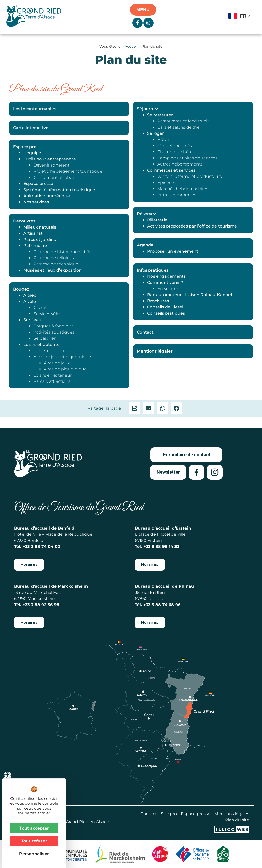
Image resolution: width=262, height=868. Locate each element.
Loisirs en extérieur (53, 375)
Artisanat (33, 233)
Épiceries (167, 183)
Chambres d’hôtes (176, 152)
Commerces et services (171, 170)
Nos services (36, 202)
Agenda (145, 245)
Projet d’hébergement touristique (68, 171)
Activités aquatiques (54, 332)
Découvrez (24, 221)
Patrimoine (35, 246)
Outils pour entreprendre (50, 159)
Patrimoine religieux (54, 258)
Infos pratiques (153, 270)
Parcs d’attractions (52, 381)
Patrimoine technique (56, 264)
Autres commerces (177, 195)
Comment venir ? (165, 282)
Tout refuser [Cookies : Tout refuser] (34, 841)
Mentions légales (155, 351)
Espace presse (38, 184)
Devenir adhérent (51, 165)
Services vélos (47, 314)
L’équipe (32, 153)
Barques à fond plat (53, 326)
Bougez (21, 289)
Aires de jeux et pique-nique (62, 357)
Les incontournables (35, 109)
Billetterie (157, 220)
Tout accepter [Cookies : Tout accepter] (34, 828)
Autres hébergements (180, 164)
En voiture (168, 289)
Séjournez (148, 109)
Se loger (156, 133)
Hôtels (164, 139)
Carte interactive (31, 128)
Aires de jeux (57, 363)
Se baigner (45, 338)
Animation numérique (47, 196)
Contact (145, 332)
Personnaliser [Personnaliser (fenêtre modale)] (34, 854)
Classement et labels (54, 177)
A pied (30, 295)
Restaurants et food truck (183, 121)
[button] (134, 408)
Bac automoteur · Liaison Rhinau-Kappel (189, 295)
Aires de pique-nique (65, 369)
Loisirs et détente (41, 344)
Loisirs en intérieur (52, 351)
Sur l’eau (32, 320)
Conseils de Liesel (165, 307)
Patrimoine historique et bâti (63, 252)
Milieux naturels (40, 227)
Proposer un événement (173, 251)
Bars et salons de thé (178, 127)
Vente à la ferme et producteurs (190, 176)
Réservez (146, 214)
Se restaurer (160, 115)
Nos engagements (166, 276)
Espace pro (25, 147)
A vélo (30, 301)
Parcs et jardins (40, 239)
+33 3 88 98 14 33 (161, 547)
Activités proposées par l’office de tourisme (192, 226)
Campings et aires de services (187, 158)
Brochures (158, 301)
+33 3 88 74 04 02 (41, 547)
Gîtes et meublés (175, 146)
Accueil (131, 46)
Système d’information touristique (59, 190)
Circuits (41, 308)
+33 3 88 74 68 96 (162, 605)
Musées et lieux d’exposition (52, 270)
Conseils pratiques (166, 313)
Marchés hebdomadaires (183, 189)
